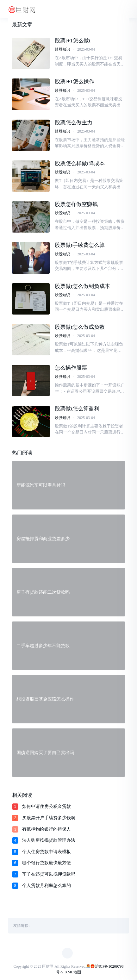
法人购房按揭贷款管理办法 (49, 840)
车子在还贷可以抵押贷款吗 (49, 874)
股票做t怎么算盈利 (77, 409)
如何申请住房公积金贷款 (47, 806)
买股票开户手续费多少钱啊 (49, 818)
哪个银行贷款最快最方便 (47, 863)
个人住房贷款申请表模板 (47, 852)
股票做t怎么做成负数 (80, 327)
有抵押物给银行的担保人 (47, 829)
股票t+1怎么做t (73, 41)
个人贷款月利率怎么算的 (47, 886)
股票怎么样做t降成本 (80, 163)
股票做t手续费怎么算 (80, 245)
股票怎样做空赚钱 (76, 204)
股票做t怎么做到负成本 (82, 286)
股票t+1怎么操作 (75, 81)
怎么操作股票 (71, 368)
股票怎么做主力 (74, 123)
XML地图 (73, 972)
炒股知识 (62, 49)
